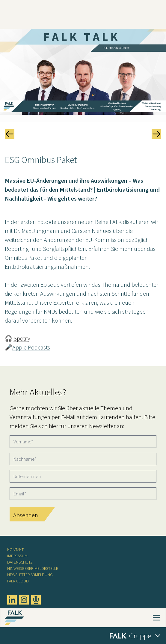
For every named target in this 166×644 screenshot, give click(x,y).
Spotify (22, 338)
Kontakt (15, 550)
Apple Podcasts (31, 347)
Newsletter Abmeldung (30, 575)
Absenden (26, 515)
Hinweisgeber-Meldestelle (33, 568)
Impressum (17, 556)
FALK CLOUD (18, 581)
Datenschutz (20, 562)
